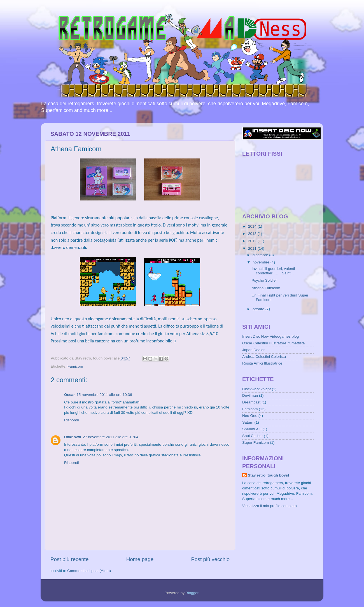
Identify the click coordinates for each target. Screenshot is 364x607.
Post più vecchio (210, 559)
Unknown (73, 437)
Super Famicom (256, 443)
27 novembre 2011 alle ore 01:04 (111, 437)
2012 (253, 241)
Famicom (75, 366)
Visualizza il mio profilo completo (269, 506)
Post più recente (70, 559)
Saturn (248, 422)
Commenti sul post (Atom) (89, 571)
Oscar (69, 395)
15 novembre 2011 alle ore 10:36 (104, 395)
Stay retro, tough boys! (269, 475)
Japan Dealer (253, 350)
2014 (253, 226)
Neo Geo (250, 416)
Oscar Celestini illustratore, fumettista (274, 343)
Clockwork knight (256, 389)
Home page (140, 559)
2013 (253, 234)
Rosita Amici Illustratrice (262, 363)
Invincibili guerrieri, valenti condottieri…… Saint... (273, 271)
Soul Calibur (253, 436)
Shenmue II (252, 429)
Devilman (250, 395)
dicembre (261, 255)
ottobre (259, 309)
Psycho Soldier (264, 280)
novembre (262, 262)
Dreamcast (251, 402)
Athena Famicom (266, 288)
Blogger (192, 593)
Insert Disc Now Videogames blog (270, 336)
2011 (253, 248)
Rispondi (72, 420)
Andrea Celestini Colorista (264, 357)
